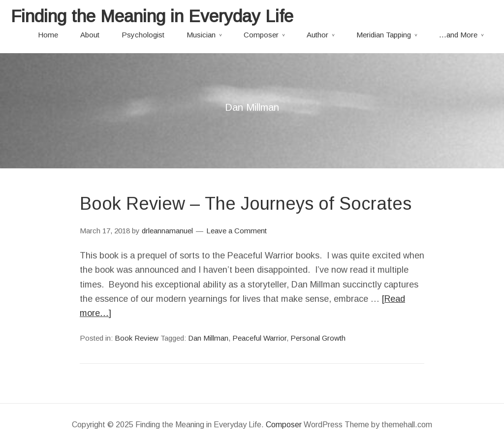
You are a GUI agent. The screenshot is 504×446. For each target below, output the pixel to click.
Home (48, 35)
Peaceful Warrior (259, 338)
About (90, 35)
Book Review (137, 338)
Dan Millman (208, 338)
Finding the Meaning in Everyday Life (152, 16)
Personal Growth (318, 338)
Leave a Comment (236, 231)
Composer (261, 35)
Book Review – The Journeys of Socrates (246, 204)
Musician (201, 35)
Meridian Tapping (384, 35)
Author (317, 35)
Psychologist (143, 35)
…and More (458, 35)
